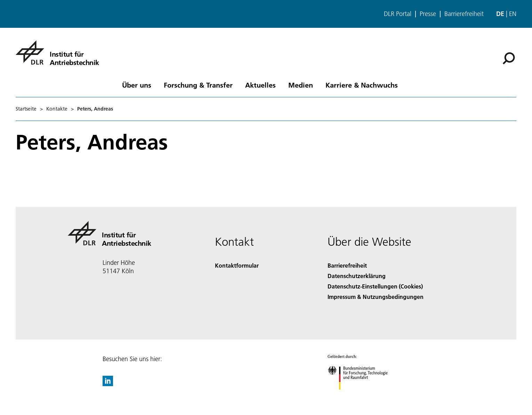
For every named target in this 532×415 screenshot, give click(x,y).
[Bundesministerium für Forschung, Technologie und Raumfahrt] (361, 396)
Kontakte (57, 109)
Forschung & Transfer (198, 85)
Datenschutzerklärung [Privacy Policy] (357, 276)
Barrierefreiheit (464, 14)
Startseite (26, 109)
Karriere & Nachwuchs (362, 85)
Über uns (137, 85)
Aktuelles (260, 85)
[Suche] (509, 58)
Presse (428, 14)
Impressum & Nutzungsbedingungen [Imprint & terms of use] (376, 297)
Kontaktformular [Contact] (237, 265)
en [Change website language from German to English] (513, 14)
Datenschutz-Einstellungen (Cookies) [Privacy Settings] (375, 286)
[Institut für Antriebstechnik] (57, 52)
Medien (301, 85)
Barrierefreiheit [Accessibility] (347, 265)
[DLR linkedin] (108, 384)
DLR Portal (398, 14)
